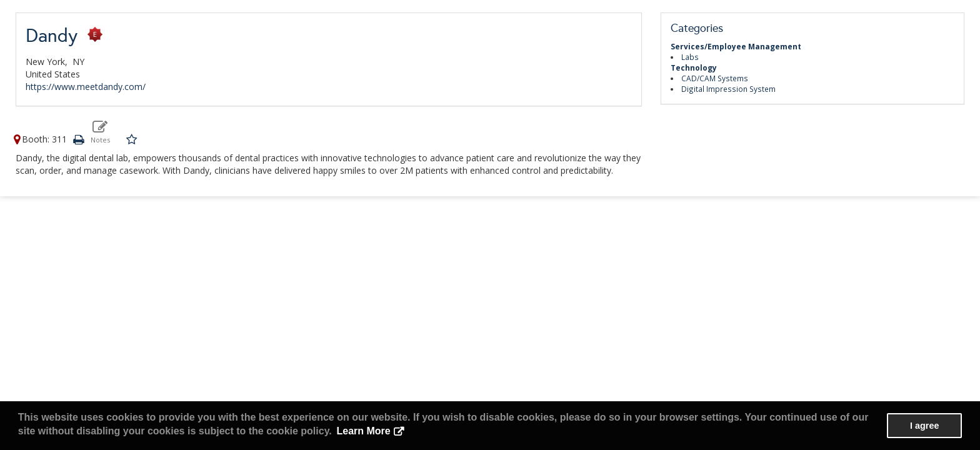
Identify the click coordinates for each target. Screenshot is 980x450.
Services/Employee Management (736, 46)
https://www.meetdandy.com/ (86, 87)
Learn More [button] (363, 431)
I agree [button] (924, 426)
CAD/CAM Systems (715, 78)
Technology (694, 67)
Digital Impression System (728, 89)
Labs (690, 57)
